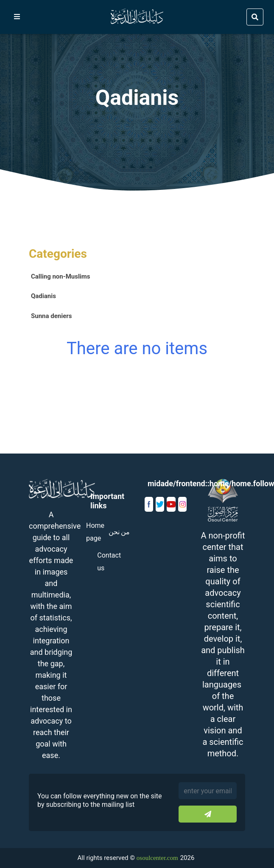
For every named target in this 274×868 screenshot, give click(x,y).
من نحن (119, 532)
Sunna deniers (51, 316)
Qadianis (43, 296)
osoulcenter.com (157, 858)
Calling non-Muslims (61, 276)
